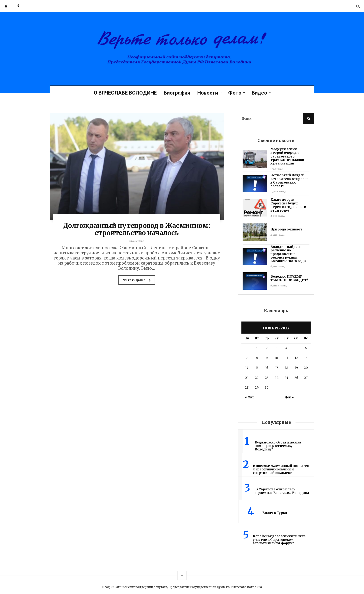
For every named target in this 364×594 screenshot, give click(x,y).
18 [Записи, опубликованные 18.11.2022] (286, 368)
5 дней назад (279, 286)
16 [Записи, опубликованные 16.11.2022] (267, 368)
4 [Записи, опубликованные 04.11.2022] (286, 348)
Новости (208, 93)
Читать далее (137, 281)
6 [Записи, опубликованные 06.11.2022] (306, 348)
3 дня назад (278, 235)
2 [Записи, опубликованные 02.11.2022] (267, 348)
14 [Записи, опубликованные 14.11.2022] (247, 368)
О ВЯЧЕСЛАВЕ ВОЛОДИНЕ (125, 93)
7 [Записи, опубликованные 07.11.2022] (247, 358)
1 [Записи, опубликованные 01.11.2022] (257, 348)
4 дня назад (278, 267)
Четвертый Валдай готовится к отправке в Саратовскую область (289, 180)
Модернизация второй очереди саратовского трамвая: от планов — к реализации (289, 156)
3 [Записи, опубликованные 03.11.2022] (276, 348)
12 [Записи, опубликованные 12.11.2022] (296, 358)
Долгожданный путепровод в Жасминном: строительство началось (137, 229)
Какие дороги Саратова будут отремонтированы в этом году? (288, 205)
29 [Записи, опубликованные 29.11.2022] (257, 388)
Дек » (289, 397)
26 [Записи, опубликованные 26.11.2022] (296, 378)
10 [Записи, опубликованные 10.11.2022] (276, 358)
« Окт (249, 397)
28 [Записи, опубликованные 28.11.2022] (247, 388)
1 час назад (277, 169)
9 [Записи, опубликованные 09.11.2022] (267, 358)
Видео (259, 93)
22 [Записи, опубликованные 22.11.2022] (257, 378)
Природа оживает (286, 229)
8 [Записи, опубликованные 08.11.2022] (257, 358)
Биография (177, 93)
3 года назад (137, 241)
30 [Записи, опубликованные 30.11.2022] (267, 388)
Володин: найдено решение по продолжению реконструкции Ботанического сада (288, 254)
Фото (235, 93)
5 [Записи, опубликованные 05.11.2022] (296, 348)
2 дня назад (278, 216)
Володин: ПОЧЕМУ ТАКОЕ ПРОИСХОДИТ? (289, 278)
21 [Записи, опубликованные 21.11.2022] (247, 378)
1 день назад (278, 192)
